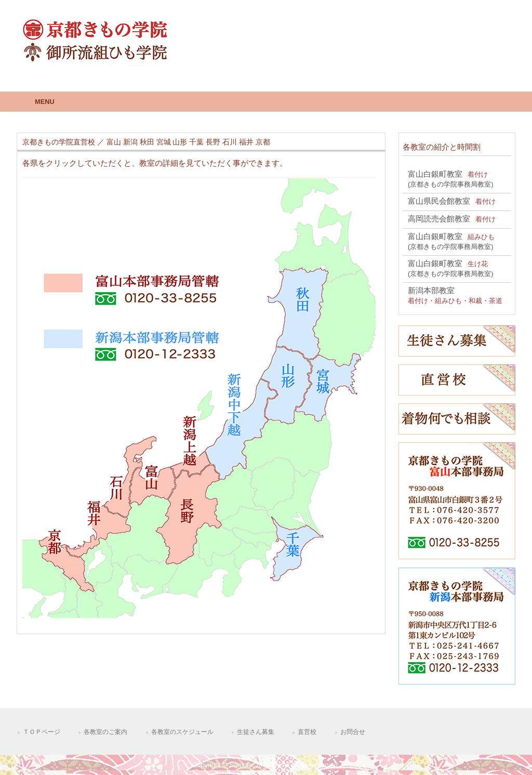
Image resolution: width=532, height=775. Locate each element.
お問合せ (353, 732)
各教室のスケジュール (182, 732)
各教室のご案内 (105, 732)
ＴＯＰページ (42, 732)
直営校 (307, 732)
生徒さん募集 (256, 732)
